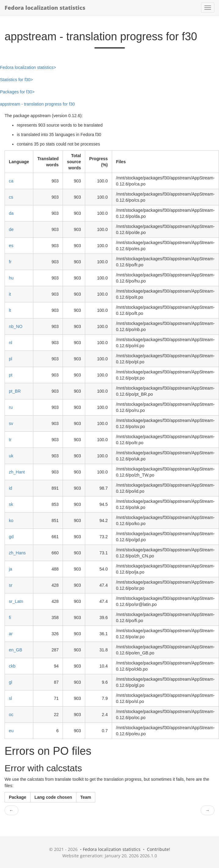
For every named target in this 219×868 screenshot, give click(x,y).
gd (11, 537)
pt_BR (15, 391)
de (11, 229)
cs (11, 197)
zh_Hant (17, 472)
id (11, 488)
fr (10, 262)
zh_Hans (17, 553)
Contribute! (159, 849)
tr (10, 440)
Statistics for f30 (15, 80)
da (11, 213)
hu (11, 278)
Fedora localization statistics (45, 8)
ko (11, 520)
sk (11, 504)
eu (11, 731)
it (10, 294)
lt (10, 310)
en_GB (16, 650)
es (11, 246)
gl (11, 682)
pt (11, 375)
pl (11, 359)
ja (11, 569)
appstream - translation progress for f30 (37, 104)
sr (11, 585)
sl (10, 698)
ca (11, 181)
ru (11, 407)
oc (11, 715)
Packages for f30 (16, 92)
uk (11, 456)
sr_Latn (16, 601)
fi (10, 618)
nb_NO (16, 326)
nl (11, 343)
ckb (12, 666)
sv (11, 423)
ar (11, 634)
